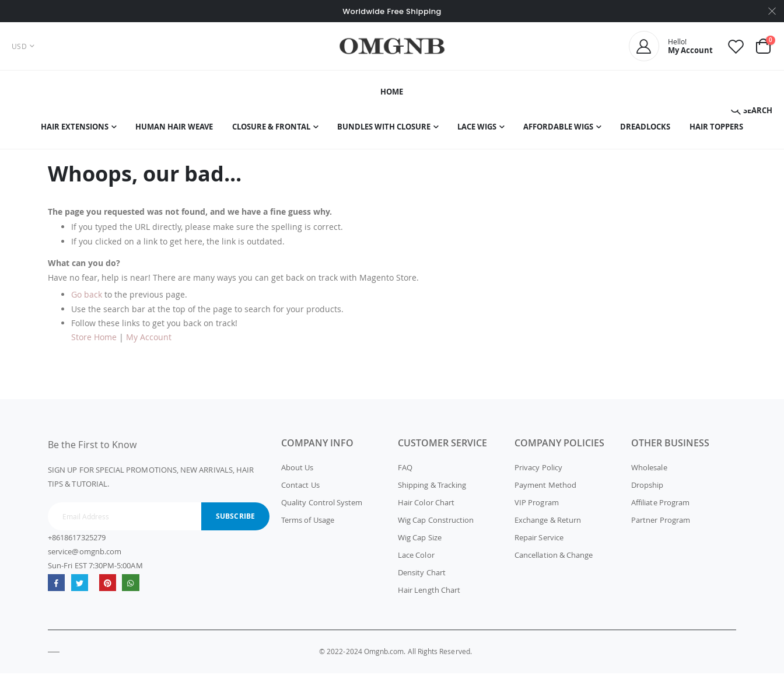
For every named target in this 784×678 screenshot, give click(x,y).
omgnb (108, 587)
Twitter (80, 587)
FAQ (405, 472)
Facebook (56, 587)
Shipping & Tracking (432, 490)
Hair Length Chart (429, 595)
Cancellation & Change (554, 560)
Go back (87, 299)
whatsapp (131, 587)
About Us (297, 472)
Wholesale (649, 472)
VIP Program (537, 507)
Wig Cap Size (420, 542)
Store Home (94, 342)
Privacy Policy (538, 472)
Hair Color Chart (426, 507)
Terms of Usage (308, 525)
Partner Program (661, 525)
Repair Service (539, 542)
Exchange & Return (548, 525)
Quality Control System (322, 507)
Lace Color (416, 560)
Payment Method (545, 490)
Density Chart (422, 577)
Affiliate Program (660, 507)
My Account (149, 342)
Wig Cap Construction (436, 525)
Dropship (647, 490)
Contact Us (300, 490)
